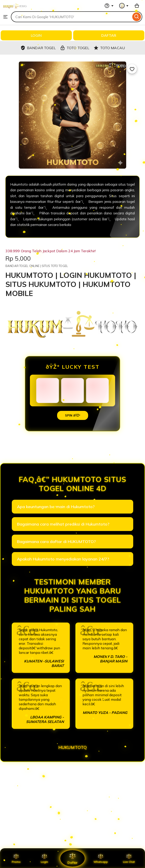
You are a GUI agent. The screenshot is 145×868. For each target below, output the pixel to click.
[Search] (137, 17)
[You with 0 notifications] (124, 6)
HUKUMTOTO (73, 747)
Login (44, 858)
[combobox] (71, 17)
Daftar (72, 858)
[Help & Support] (109, 6)
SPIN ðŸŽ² (73, 415)
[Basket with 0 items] (137, 6)
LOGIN (36, 35)
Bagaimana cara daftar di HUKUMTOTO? (56, 542)
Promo (16, 858)
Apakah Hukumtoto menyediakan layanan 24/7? (63, 559)
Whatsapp (101, 858)
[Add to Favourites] (132, 69)
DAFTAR (109, 35)
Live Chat (129, 858)
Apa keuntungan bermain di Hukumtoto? (56, 507)
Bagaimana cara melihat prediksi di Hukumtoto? (63, 524)
